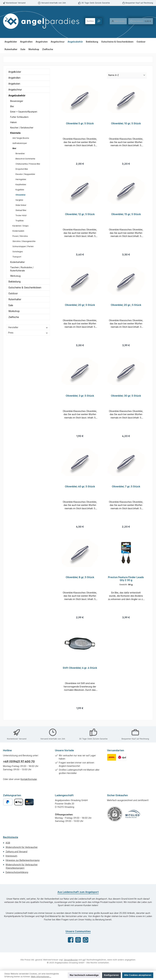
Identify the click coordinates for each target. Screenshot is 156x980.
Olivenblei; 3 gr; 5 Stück (80, 397)
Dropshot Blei (22, 169)
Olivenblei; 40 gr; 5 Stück (80, 488)
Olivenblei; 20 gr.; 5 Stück (126, 306)
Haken (13, 122)
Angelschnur (15, 90)
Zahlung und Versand (16, 852)
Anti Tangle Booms (21, 138)
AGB (8, 843)
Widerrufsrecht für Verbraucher (22, 847)
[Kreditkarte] (29, 802)
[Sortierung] (127, 75)
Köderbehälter (18, 262)
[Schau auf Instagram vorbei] (78, 940)
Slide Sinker (21, 205)
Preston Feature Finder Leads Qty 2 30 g (126, 581)
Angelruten (14, 84)
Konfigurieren (111, 975)
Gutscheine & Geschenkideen (25, 287)
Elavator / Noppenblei (25, 174)
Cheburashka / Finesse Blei (28, 164)
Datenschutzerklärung (17, 872)
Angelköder (15, 72)
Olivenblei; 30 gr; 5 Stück (126, 397)
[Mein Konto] (118, 21)
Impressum (11, 856)
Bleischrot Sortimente (25, 159)
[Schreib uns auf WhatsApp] (86, 940)
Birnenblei (20, 154)
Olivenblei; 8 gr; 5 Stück (80, 579)
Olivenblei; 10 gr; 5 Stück (126, 123)
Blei (12, 106)
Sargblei (19, 200)
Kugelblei (20, 190)
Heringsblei (21, 179)
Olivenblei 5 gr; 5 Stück (80, 123)
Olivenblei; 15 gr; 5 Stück (126, 215)
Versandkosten (71, 960)
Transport (17, 257)
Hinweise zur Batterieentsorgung (23, 860)
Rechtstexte (11, 837)
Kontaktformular (29, 779)
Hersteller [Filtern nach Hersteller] (28, 327)
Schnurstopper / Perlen (23, 246)
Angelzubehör (17, 95)
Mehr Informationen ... (41, 977)
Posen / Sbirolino (20, 236)
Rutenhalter (15, 299)
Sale (11, 305)
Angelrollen (14, 78)
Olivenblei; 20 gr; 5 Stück (80, 306)
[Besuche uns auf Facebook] (71, 940)
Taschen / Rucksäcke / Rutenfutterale (22, 269)
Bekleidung (14, 282)
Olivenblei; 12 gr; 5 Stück (80, 215)
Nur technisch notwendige (84, 975)
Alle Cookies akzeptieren (138, 975)
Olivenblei (20, 195)
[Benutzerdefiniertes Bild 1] (112, 757)
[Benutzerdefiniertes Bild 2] (122, 757)
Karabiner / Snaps (20, 226)
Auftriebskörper (20, 143)
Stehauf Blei (21, 210)
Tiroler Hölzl (21, 215)
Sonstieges (18, 252)
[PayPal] (8, 802)
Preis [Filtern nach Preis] (28, 333)
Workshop (14, 311)
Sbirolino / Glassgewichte (24, 241)
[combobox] (90, 21)
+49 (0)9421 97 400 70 (19, 761)
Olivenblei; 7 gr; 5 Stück (126, 488)
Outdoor (13, 293)
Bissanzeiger (17, 101)
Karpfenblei (21, 184)
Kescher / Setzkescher (22, 128)
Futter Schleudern (19, 117)
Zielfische (14, 317)
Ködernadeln (18, 231)
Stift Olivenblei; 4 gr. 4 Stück (80, 670)
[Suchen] (99, 21)
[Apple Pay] (19, 802)
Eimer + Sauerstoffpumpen (24, 112)
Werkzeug (15, 276)
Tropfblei (20, 221)
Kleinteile (15, 133)
